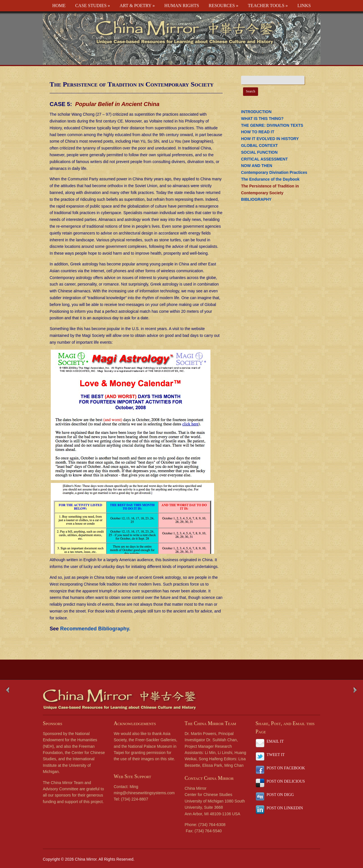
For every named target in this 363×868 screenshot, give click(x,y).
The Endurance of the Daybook (270, 179)
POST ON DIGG (280, 795)
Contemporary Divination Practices (274, 172)
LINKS (304, 6)
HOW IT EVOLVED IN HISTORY (270, 139)
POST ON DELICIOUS (286, 781)
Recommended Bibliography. (95, 629)
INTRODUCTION (256, 112)
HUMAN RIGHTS (182, 6)
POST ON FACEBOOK (286, 768)
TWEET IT (276, 755)
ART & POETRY (137, 6)
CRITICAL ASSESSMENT (264, 159)
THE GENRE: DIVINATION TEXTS (272, 125)
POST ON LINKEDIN (285, 808)
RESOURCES (223, 6)
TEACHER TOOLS (268, 6)
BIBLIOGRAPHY (256, 199)
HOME (59, 6)
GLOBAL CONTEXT (259, 145)
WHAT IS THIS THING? (262, 119)
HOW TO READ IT (258, 132)
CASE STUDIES (93, 6)
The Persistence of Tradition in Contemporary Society (132, 84)
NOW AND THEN (257, 166)
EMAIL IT (275, 741)
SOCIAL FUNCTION (259, 152)
